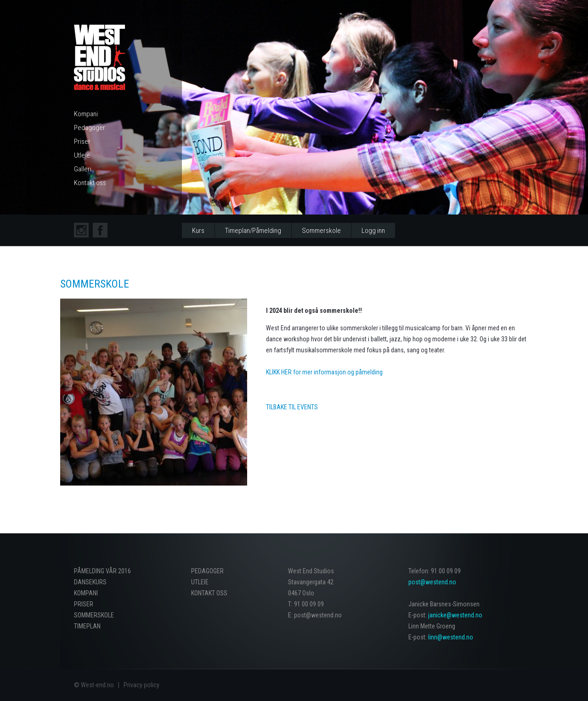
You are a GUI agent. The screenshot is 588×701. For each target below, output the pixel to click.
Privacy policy (141, 685)
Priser (82, 141)
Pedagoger (90, 128)
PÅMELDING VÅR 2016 (102, 571)
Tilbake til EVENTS (292, 407)
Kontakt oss (90, 183)
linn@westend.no (451, 637)
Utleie (82, 155)
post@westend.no (432, 582)
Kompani (86, 114)
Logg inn (373, 231)
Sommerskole (321, 231)
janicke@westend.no (455, 615)
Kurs (198, 231)
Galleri (83, 169)
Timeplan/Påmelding (253, 231)
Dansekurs (90, 582)
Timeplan (87, 626)
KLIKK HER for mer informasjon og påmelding (324, 372)
